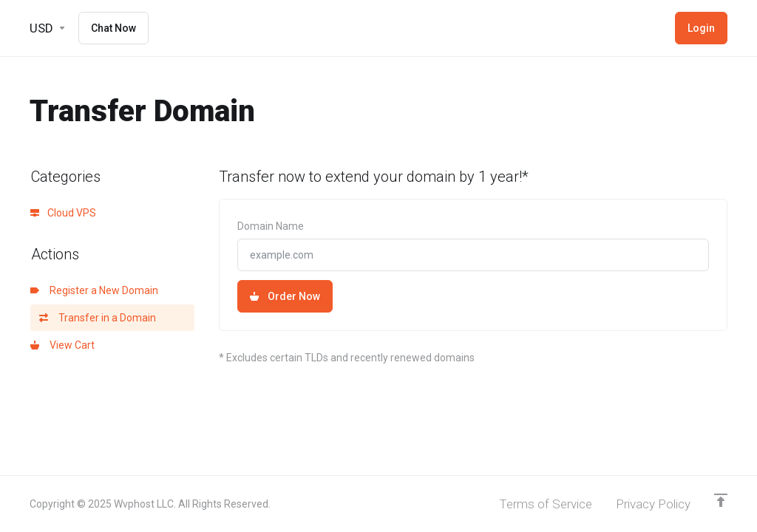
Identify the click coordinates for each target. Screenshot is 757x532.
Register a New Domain (94, 290)
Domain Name (271, 226)
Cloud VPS (63, 213)
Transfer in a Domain (98, 318)
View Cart (62, 345)
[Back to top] (721, 500)
